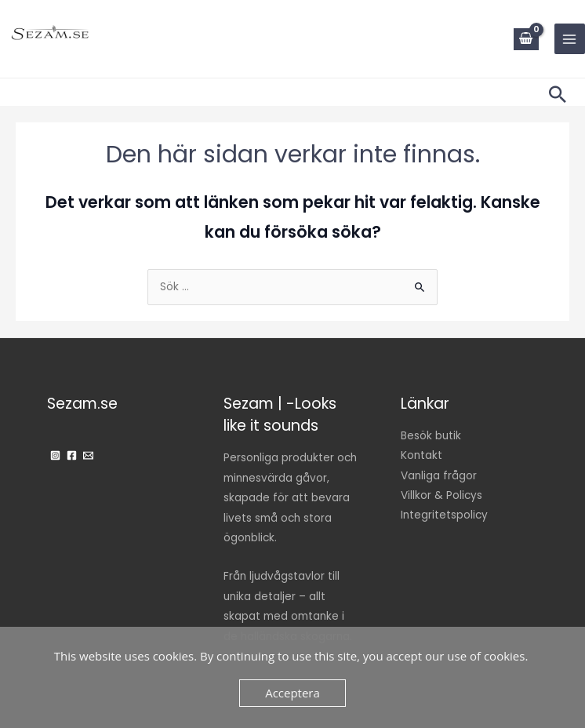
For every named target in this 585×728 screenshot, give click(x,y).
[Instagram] (55, 455)
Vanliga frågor (439, 476)
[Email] (88, 455)
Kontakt (421, 455)
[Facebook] (72, 455)
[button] (558, 94)
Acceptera (292, 693)
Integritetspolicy (444, 515)
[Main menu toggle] (570, 39)
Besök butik (431, 436)
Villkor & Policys (441, 495)
